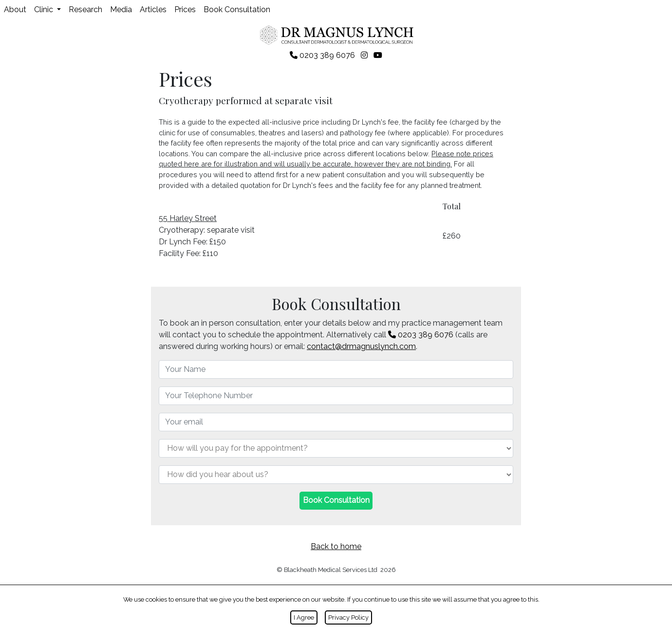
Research (85, 9)
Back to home (336, 546)
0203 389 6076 (421, 335)
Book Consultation (237, 9)
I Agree (304, 617)
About (15, 9)
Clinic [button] (45, 9)
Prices (185, 9)
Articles (153, 9)
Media (121, 9)
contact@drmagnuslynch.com (361, 346)
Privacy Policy (348, 617)
